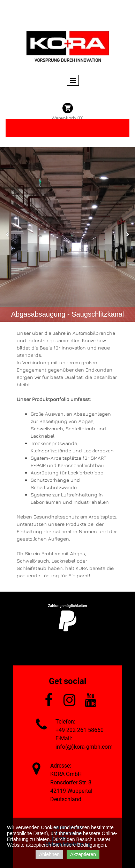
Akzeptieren (83, 854)
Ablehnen (49, 854)
